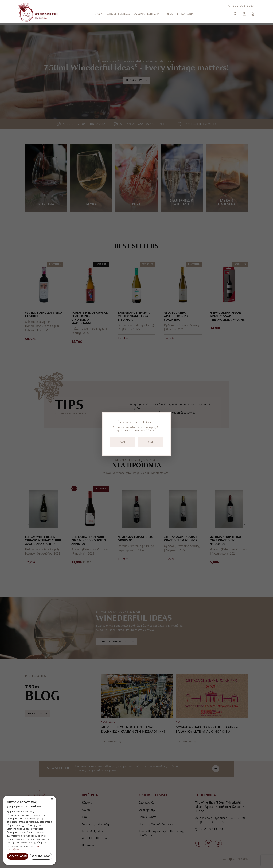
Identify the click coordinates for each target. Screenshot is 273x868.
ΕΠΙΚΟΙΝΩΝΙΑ (185, 14)
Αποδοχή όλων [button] (18, 856)
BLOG (170, 14)
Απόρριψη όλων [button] (41, 856)
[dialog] (30, 830)
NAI (122, 442)
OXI (151, 442)
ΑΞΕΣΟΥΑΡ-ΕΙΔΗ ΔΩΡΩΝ (148, 14)
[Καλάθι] (252, 14)
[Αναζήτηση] (235, 14)
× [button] (52, 799)
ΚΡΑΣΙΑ (98, 14)
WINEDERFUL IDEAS (118, 14)
